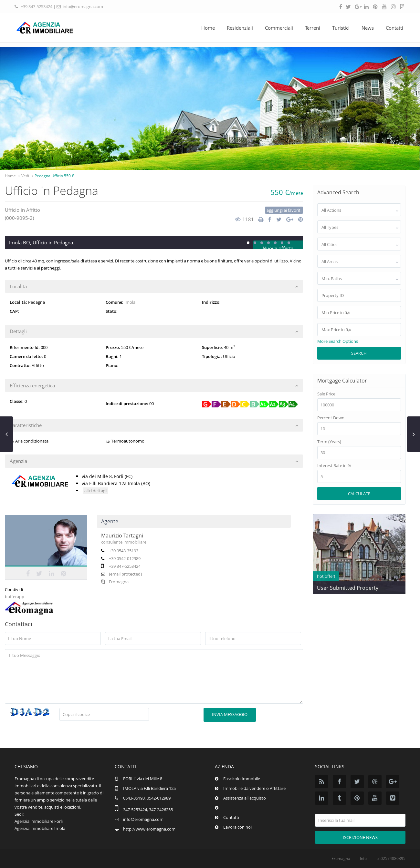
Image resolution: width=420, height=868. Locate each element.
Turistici (341, 28)
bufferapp (15, 597)
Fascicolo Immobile (242, 779)
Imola (130, 302)
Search (359, 353)
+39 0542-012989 (125, 558)
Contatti (394, 28)
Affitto (33, 210)
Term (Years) (329, 442)
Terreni (313, 28)
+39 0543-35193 (124, 551)
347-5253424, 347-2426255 (148, 810)
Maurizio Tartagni (122, 536)
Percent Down (331, 418)
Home (208, 28)
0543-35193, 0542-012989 (147, 798)
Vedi (25, 176)
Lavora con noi (237, 827)
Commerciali (279, 28)
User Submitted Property (348, 588)
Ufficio (12, 210)
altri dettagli (96, 491)
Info (363, 858)
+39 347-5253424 (37, 6)
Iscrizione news (360, 837)
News (368, 28)
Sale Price (326, 394)
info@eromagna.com (83, 6)
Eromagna (115, 582)
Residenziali (240, 28)
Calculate (359, 494)
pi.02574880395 (391, 858)
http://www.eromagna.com (149, 829)
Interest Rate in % (334, 466)
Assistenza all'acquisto (245, 798)
